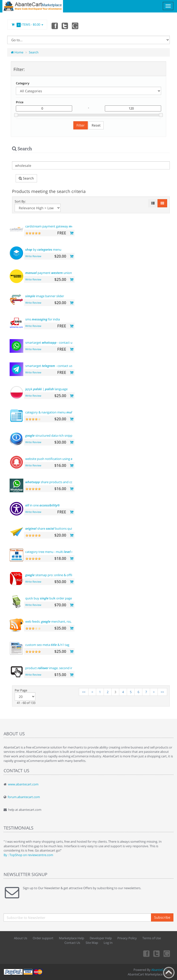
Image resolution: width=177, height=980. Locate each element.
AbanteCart (159, 970)
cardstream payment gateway (53, 226)
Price (20, 102)
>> (162, 692)
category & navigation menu (53, 412)
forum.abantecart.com (24, 797)
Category (23, 83)
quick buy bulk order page (49, 598)
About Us (21, 938)
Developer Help (101, 938)
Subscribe (162, 917)
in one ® (43, 505)
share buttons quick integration (58, 528)
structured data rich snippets (51, 435)
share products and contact (53, 482)
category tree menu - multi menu (53, 552)
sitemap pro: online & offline (51, 575)
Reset (96, 125)
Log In (108, 943)
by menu (43, 249)
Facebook (54, 26)
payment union (49, 273)
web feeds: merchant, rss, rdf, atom (55, 621)
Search (34, 52)
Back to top (169, 973)
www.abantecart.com (23, 784)
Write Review (33, 256)
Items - (27, 25)
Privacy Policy (127, 938)
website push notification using (55, 459)
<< (84, 692)
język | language (46, 389)
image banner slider (45, 296)
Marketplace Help (72, 938)
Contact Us (72, 943)
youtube (76, 26)
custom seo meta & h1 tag (47, 645)
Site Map (92, 943)
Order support (43, 938)
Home (17, 52)
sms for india (43, 319)
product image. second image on (59, 668)
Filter (81, 125)
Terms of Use (152, 938)
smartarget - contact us (50, 342)
